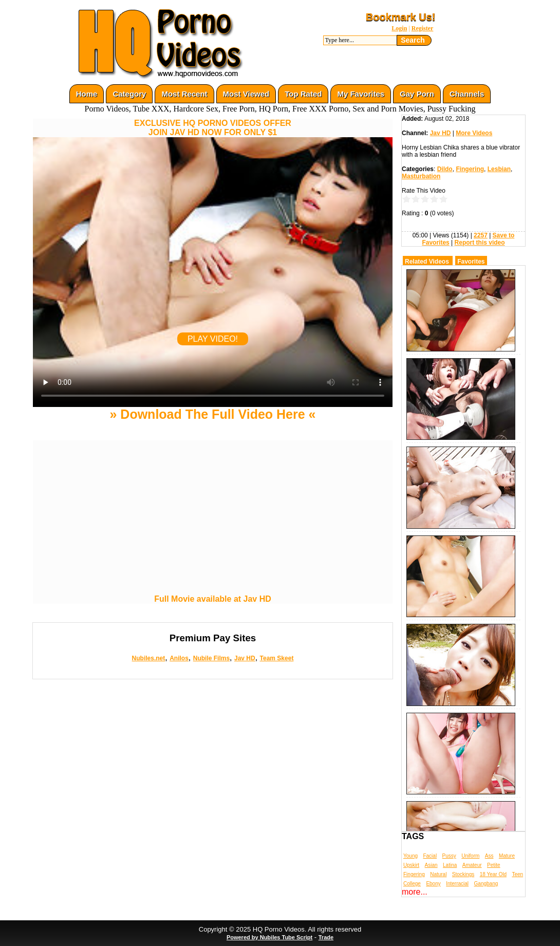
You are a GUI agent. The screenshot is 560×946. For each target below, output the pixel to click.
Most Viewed (246, 94)
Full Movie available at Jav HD (213, 599)
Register (423, 28)
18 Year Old (493, 874)
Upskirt (411, 865)
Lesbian (499, 169)
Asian (431, 865)
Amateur (472, 865)
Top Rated (303, 94)
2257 (481, 235)
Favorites (471, 262)
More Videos (474, 133)
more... (415, 892)
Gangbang (486, 884)
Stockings (463, 874)
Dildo (445, 169)
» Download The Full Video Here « (212, 414)
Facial (430, 856)
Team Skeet (277, 658)
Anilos (179, 658)
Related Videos (427, 262)
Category (129, 94)
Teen (517, 874)
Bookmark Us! (401, 17)
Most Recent (184, 94)
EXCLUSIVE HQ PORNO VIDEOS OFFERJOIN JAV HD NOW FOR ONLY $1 (213, 128)
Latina (450, 865)
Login (399, 28)
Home (87, 94)
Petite (494, 865)
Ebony (433, 884)
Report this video (480, 243)
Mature (507, 856)
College (412, 884)
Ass (489, 856)
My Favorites (361, 94)
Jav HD (245, 658)
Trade (326, 937)
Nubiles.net (149, 658)
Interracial (457, 884)
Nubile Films (211, 658)
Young (410, 856)
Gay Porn (417, 94)
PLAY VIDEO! (213, 339)
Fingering (470, 169)
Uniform (470, 856)
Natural (438, 874)
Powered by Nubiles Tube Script (269, 937)
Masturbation (421, 176)
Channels (467, 94)
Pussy (449, 856)
